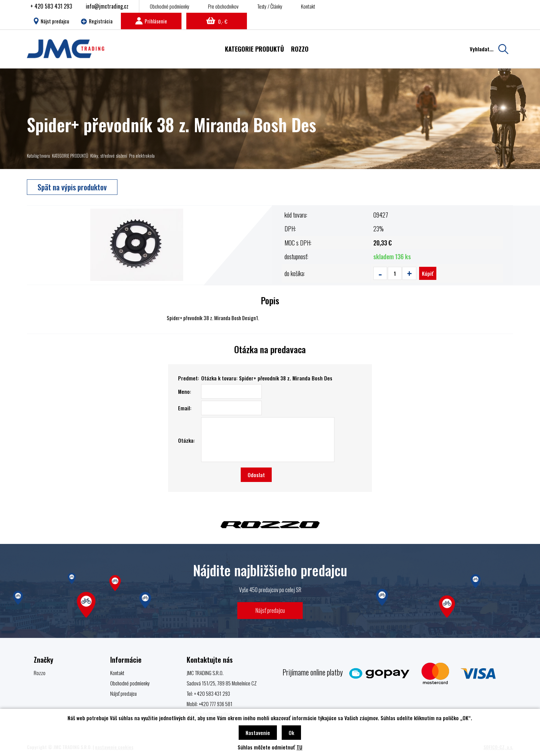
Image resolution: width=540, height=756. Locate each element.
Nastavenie (258, 733)
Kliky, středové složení (109, 156)
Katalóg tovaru (38, 156)
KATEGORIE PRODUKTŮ (70, 156)
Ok (291, 733)
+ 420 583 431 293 (51, 6)
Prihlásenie (151, 21)
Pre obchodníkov (223, 6)
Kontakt (308, 6)
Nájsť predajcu (270, 610)
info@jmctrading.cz (107, 6)
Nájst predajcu (51, 21)
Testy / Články (270, 6)
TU (299, 747)
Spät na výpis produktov (72, 187)
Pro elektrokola (142, 156)
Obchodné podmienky (170, 6)
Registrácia (97, 21)
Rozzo (40, 673)
